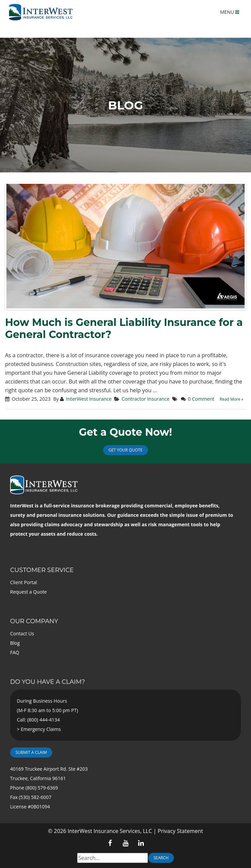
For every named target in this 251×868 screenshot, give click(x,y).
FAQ (15, 652)
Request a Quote (28, 592)
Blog (15, 643)
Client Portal (24, 582)
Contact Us (22, 633)
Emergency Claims (41, 729)
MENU (230, 12)
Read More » (231, 399)
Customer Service (42, 570)
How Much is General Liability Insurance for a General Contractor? (124, 328)
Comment (203, 399)
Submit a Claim (31, 752)
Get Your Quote (125, 450)
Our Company (34, 621)
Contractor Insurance (146, 399)
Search (161, 858)
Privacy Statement (180, 831)
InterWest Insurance (89, 399)
